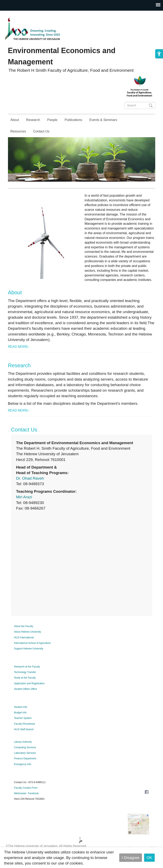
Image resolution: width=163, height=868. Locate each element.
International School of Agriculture (32, 655)
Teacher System (23, 730)
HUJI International (24, 649)
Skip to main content (18, 13)
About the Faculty (24, 638)
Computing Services (25, 759)
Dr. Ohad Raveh (30, 490)
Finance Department (25, 770)
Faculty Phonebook (25, 735)
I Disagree (131, 858)
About (15, 120)
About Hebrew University (28, 643)
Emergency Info (23, 776)
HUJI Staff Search (24, 741)
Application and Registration (29, 695)
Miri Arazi (24, 508)
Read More (18, 358)
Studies (144, 154)
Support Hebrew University (29, 660)
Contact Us (41, 131)
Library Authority (23, 753)
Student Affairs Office (26, 700)
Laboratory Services (25, 764)
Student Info (21, 719)
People (52, 120)
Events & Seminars (103, 120)
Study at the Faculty (25, 689)
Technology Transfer (25, 684)
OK (149, 858)
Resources (18, 131)
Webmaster (20, 805)
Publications (73, 120)
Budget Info (20, 724)
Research (33, 120)
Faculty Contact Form (26, 799)
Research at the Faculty (27, 678)
